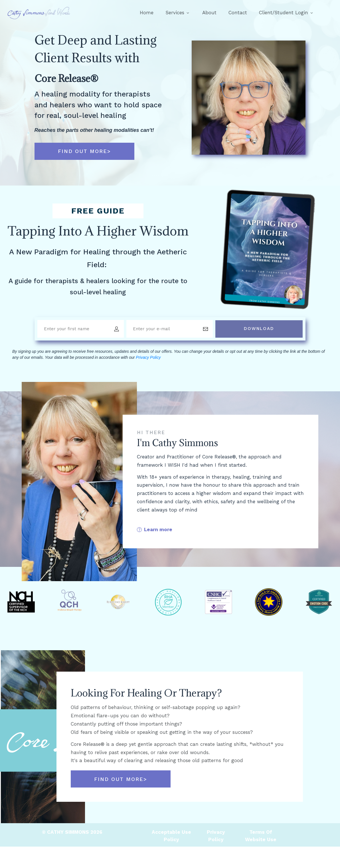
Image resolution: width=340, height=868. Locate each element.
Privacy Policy (148, 357)
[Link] (147, 13)
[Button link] (84, 151)
